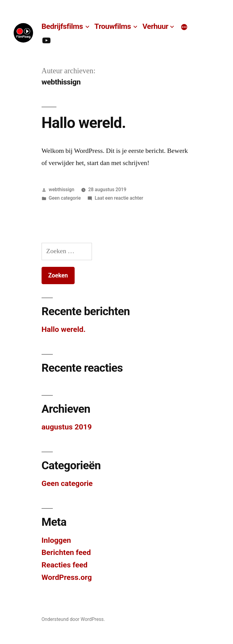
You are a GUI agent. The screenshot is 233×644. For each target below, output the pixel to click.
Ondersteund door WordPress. (73, 619)
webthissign (62, 189)
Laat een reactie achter (119, 198)
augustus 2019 (67, 427)
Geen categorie (65, 198)
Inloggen (56, 540)
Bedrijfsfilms (62, 26)
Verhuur (155, 26)
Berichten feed (66, 552)
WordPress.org (67, 577)
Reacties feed (65, 565)
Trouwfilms (113, 26)
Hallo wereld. (84, 123)
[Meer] (184, 27)
